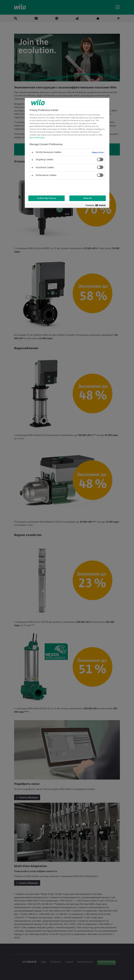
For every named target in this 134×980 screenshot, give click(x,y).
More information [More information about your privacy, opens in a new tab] (37, 138)
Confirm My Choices (47, 198)
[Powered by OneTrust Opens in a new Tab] (97, 206)
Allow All (88, 198)
